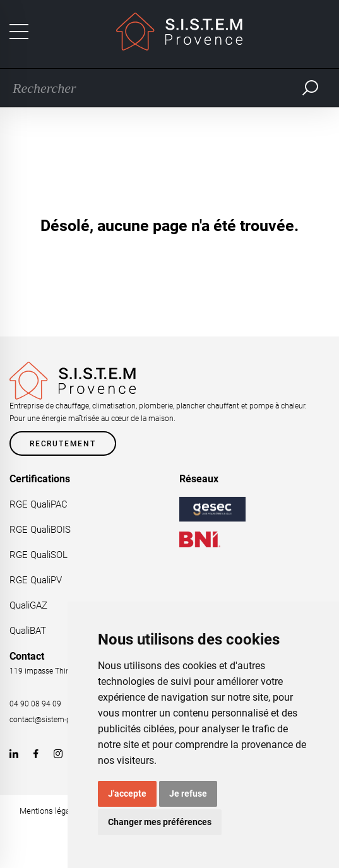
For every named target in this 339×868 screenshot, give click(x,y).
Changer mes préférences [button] (160, 822)
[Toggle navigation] (19, 32)
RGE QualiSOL (39, 555)
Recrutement (63, 444)
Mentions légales (50, 811)
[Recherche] (150, 88)
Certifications (40, 479)
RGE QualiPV (36, 580)
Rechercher (310, 88)
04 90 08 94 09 (35, 704)
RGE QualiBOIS (40, 530)
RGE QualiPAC (39, 504)
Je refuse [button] (188, 794)
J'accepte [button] (127, 794)
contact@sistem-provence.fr (57, 720)
